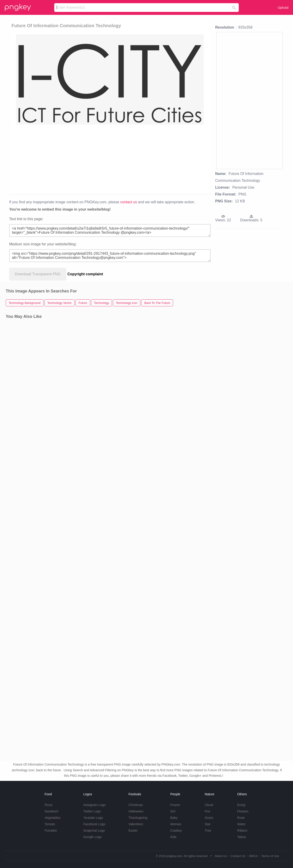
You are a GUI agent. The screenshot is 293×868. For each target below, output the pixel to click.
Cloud (209, 805)
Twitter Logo (92, 811)
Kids (173, 837)
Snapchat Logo (94, 830)
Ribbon (242, 830)
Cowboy (176, 830)
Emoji (241, 805)
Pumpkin (51, 830)
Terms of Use (270, 856)
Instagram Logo (94, 805)
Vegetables (53, 818)
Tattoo (241, 837)
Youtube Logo (93, 818)
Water (241, 824)
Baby (174, 818)
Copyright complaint (85, 274)
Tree (208, 830)
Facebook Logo (94, 824)
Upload (283, 7)
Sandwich (52, 811)
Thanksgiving (138, 818)
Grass (209, 818)
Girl (173, 811)
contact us (129, 202)
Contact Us (238, 856)
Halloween (136, 811)
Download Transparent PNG (38, 274)
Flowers (243, 811)
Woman (176, 824)
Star (208, 824)
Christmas (136, 805)
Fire (207, 811)
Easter (133, 830)
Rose (241, 818)
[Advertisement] (111, 159)
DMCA (253, 856)
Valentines (136, 824)
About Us (221, 856)
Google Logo (92, 837)
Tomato (50, 824)
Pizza (49, 805)
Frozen (175, 805)
